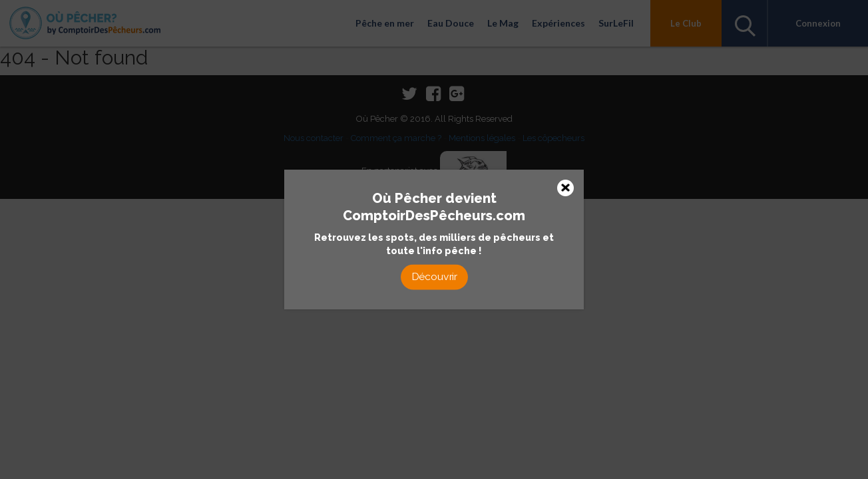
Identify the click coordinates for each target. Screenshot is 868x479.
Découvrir (434, 276)
